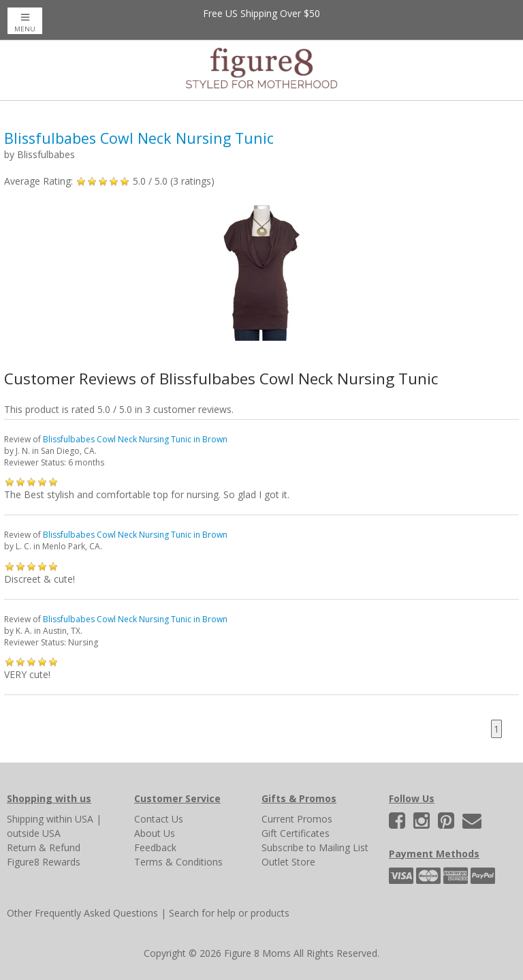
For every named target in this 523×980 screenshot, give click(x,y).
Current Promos (297, 819)
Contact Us (159, 819)
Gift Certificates (296, 833)
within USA (70, 819)
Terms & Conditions (178, 862)
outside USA (34, 833)
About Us (155, 833)
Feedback (155, 847)
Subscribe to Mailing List (315, 847)
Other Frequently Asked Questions (82, 913)
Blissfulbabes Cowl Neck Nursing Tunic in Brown (135, 439)
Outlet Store (288, 862)
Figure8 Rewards (44, 862)
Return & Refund (44, 847)
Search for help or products (229, 913)
